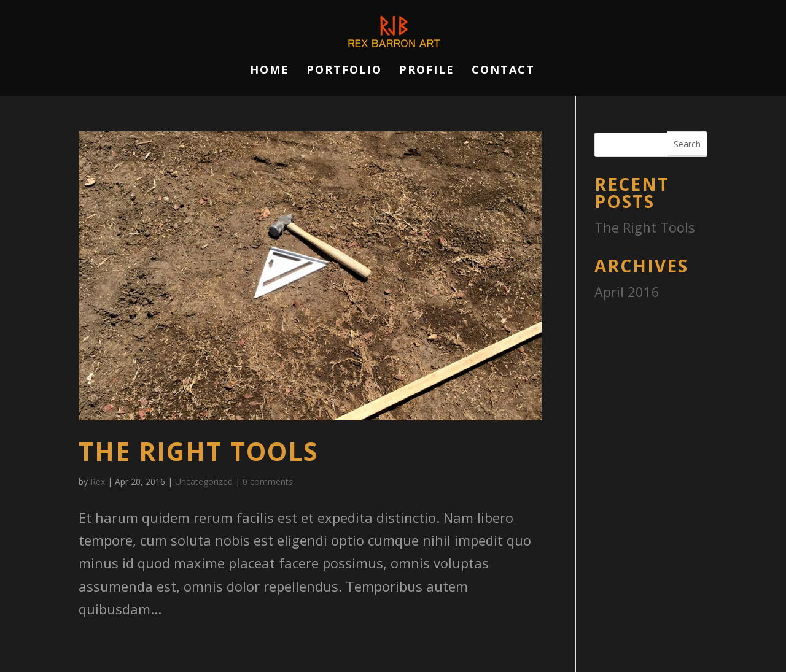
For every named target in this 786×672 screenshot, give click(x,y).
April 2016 (627, 292)
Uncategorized (204, 481)
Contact (503, 71)
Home (270, 71)
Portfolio (344, 71)
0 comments (268, 481)
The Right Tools (199, 451)
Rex (98, 481)
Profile (427, 71)
